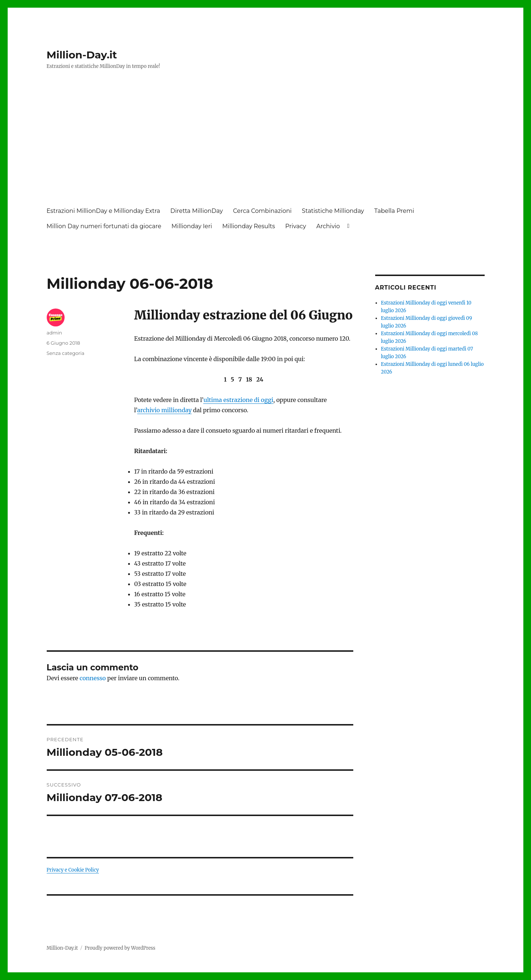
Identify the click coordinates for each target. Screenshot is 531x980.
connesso (93, 678)
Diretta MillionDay (197, 211)
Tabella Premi (394, 211)
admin (55, 333)
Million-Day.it (82, 55)
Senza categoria (66, 353)
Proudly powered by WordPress (120, 948)
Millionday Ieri (192, 226)
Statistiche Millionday (333, 211)
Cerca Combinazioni (263, 211)
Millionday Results (249, 226)
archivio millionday (164, 410)
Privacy (296, 226)
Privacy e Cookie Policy (73, 870)
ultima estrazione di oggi (238, 400)
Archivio (328, 226)
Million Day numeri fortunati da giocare (104, 226)
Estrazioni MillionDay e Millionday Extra (103, 211)
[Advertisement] (267, 145)
